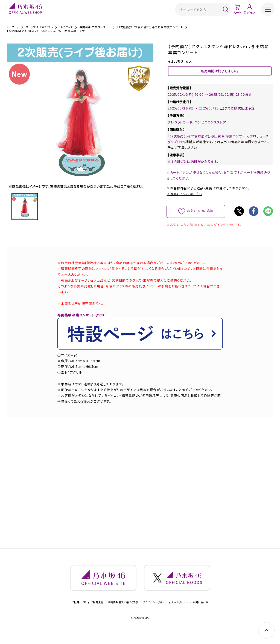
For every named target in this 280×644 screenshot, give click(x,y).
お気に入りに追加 (200, 216)
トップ (11, 27)
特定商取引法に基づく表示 (123, 611)
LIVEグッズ (66, 27)
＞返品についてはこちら (184, 199)
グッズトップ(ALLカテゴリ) (37, 27)
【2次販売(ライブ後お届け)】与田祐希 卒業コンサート (150, 27)
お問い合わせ (201, 611)
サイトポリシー (180, 611)
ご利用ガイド (79, 611)
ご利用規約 (97, 611)
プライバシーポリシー (155, 611)
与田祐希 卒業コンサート (95, 27)
